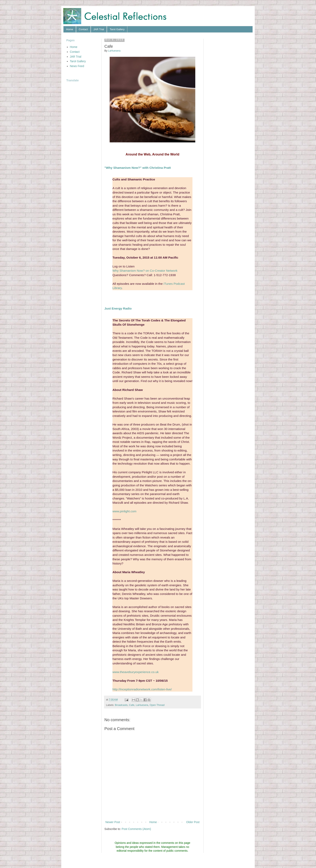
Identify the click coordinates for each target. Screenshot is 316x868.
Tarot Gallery (117, 29)
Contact (83, 29)
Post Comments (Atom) (136, 829)
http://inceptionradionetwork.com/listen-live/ (142, 689)
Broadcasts (121, 705)
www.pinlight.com (124, 511)
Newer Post (113, 822)
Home (70, 29)
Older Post (193, 822)
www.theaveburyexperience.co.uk (136, 672)
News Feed (77, 66)
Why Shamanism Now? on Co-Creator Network (145, 271)
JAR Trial (99, 29)
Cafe (132, 705)
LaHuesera (142, 705)
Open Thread (157, 705)
